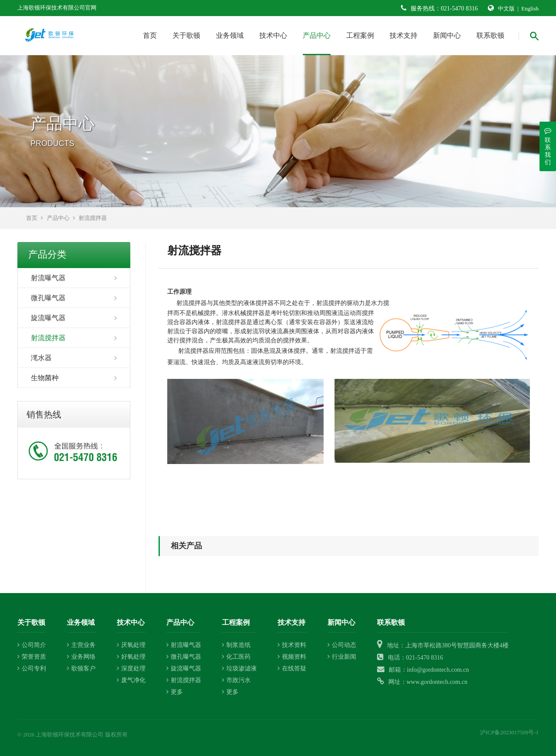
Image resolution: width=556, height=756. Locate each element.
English (530, 8)
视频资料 (292, 657)
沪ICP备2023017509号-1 (509, 732)
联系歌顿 (490, 35)
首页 (150, 35)
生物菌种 (45, 378)
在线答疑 (292, 668)
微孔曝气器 (48, 298)
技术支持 (404, 35)
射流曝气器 (48, 278)
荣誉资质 (32, 657)
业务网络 (81, 657)
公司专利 (32, 668)
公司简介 (32, 645)
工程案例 (360, 35)
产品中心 (317, 35)
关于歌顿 (186, 35)
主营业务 (81, 645)
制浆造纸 (236, 645)
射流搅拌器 (93, 218)
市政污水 (236, 680)
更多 (175, 692)
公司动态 (342, 645)
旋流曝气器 (48, 318)
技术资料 (292, 645)
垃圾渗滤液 (239, 668)
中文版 (506, 8)
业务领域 (230, 35)
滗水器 (41, 358)
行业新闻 (342, 657)
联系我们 (548, 146)
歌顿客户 (81, 668)
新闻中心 (447, 35)
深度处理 (131, 668)
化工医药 (236, 657)
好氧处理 (131, 657)
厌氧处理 (131, 645)
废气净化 (131, 680)
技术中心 (273, 35)
